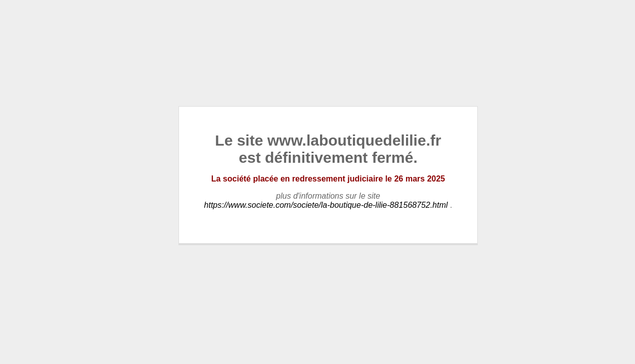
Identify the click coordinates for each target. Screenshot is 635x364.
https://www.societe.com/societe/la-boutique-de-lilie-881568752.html (326, 205)
